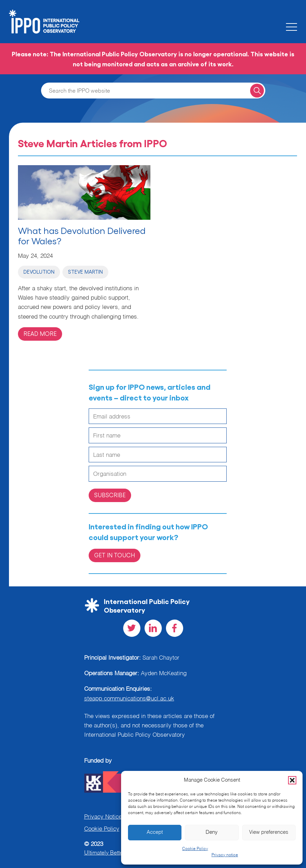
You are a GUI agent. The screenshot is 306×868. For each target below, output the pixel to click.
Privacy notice (225, 855)
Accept (155, 832)
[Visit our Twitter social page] (132, 628)
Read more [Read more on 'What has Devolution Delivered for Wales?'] (40, 333)
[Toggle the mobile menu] (292, 27)
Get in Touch (115, 555)
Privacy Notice (103, 817)
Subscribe (110, 495)
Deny (212, 832)
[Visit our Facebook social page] (175, 628)
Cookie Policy (195, 849)
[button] (292, 780)
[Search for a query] (257, 90)
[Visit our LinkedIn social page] (153, 628)
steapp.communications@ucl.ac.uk (129, 699)
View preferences (269, 832)
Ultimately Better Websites (116, 853)
